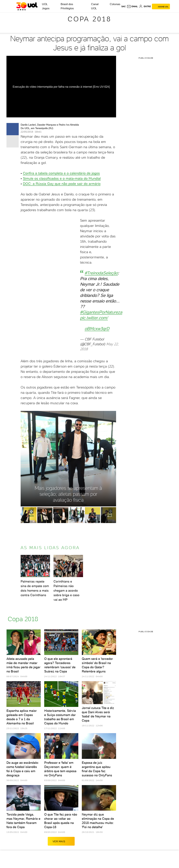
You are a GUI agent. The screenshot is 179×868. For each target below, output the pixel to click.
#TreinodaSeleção (101, 273)
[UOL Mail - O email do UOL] (132, 6)
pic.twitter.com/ (94, 318)
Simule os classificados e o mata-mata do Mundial (62, 178)
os (98, 173)
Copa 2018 (89, 19)
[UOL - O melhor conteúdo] (27, 6)
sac (123, 6)
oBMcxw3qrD (97, 329)
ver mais (61, 841)
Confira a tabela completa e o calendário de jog (60, 173)
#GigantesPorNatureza (101, 312)
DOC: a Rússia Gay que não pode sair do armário (62, 184)
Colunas (115, 4)
